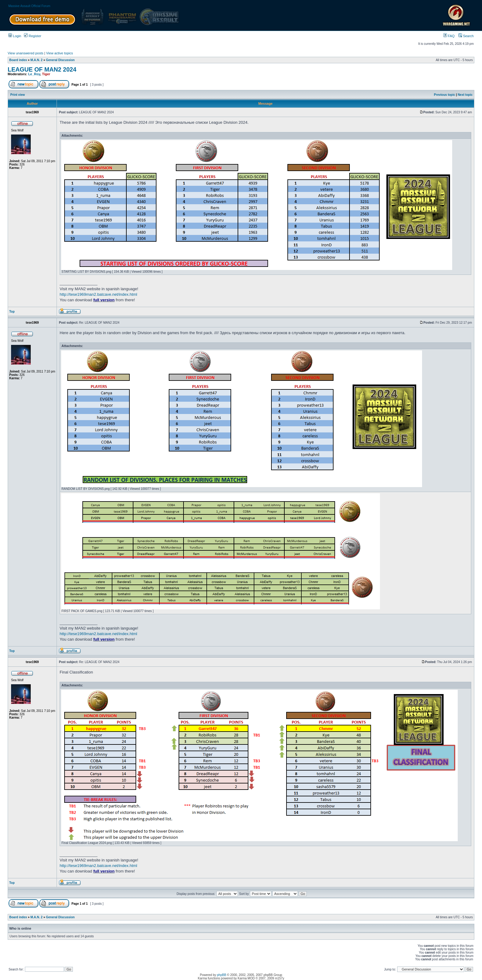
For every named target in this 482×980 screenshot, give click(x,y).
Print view (18, 95)
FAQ (449, 36)
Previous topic (445, 95)
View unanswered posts (26, 53)
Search (466, 36)
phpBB (222, 975)
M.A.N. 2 (36, 60)
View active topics (59, 53)
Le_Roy (34, 74)
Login (15, 36)
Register (33, 36)
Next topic (465, 95)
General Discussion (60, 60)
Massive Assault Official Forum (29, 6)
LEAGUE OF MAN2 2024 (42, 69)
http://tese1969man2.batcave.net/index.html (98, 294)
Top (12, 312)
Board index (18, 60)
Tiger (46, 74)
